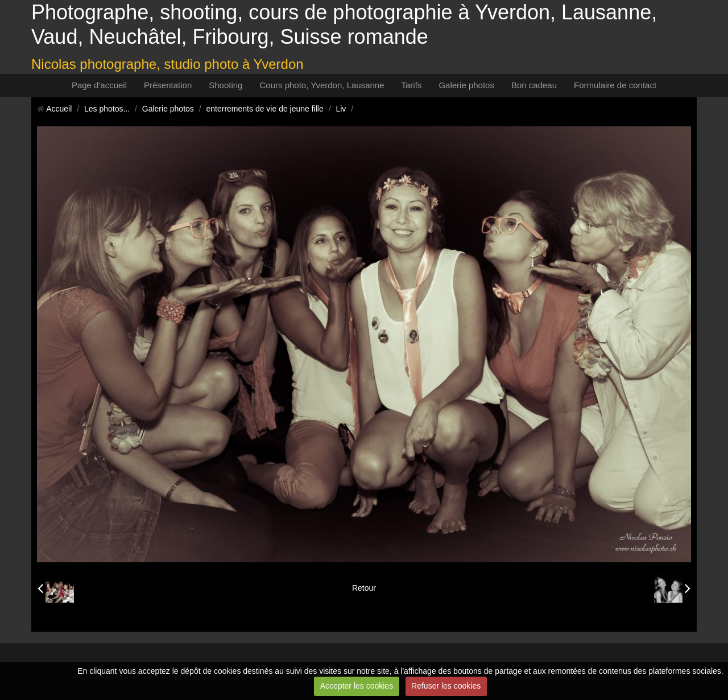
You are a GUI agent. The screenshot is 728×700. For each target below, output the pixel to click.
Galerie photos (466, 85)
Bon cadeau (534, 85)
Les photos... (107, 109)
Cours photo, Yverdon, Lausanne (322, 85)
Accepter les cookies (357, 686)
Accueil (59, 109)
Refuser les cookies (446, 686)
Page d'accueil (99, 85)
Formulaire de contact (615, 85)
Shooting (226, 85)
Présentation (168, 85)
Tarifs (412, 85)
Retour (364, 588)
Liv (341, 109)
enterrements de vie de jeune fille (265, 109)
